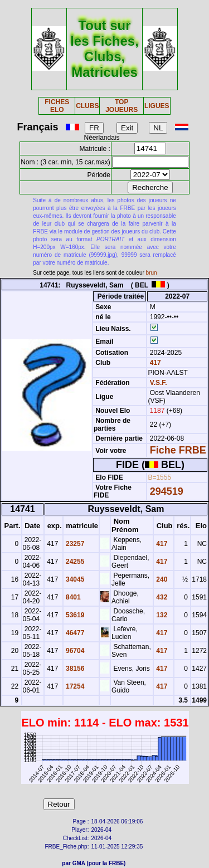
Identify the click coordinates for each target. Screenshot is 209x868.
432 (161, 597)
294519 (167, 491)
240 (161, 579)
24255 (74, 562)
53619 (74, 615)
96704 (74, 651)
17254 (74, 686)
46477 (74, 633)
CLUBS (87, 106)
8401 (72, 597)
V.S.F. (159, 383)
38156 (74, 669)
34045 (74, 579)
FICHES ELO (57, 106)
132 (161, 615)
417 (154, 363)
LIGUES (157, 106)
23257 (74, 544)
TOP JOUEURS (121, 106)
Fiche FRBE (178, 450)
